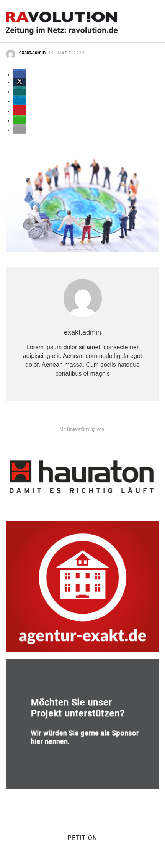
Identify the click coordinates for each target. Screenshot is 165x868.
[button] (20, 74)
